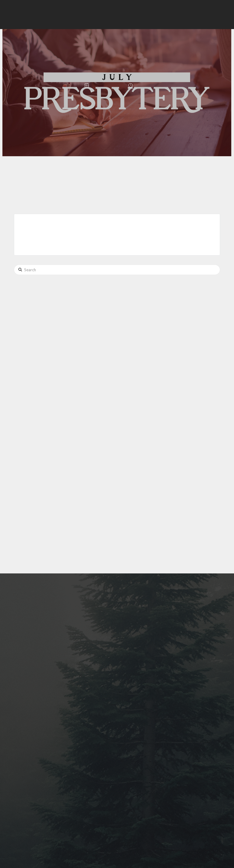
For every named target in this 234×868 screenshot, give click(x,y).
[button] (131, 15)
